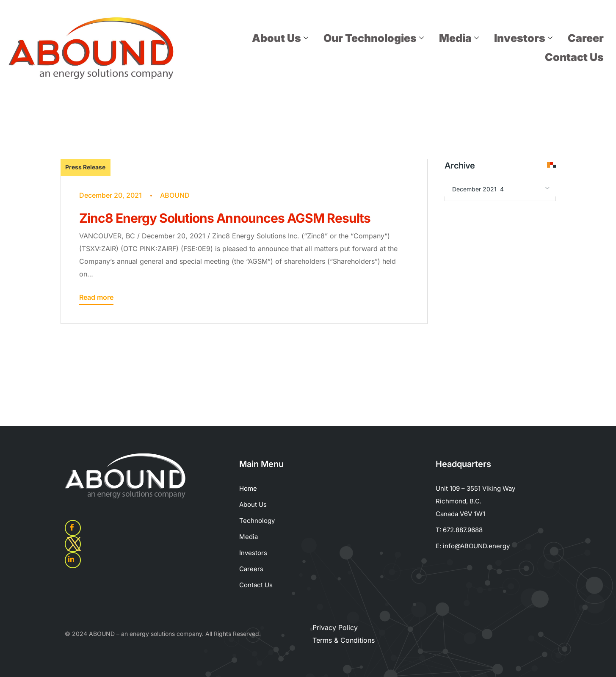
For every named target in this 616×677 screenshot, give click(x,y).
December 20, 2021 (110, 195)
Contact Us (574, 57)
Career (586, 38)
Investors (523, 38)
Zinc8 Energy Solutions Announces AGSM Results (225, 218)
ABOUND (175, 195)
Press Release (85, 167)
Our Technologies (374, 38)
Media (459, 38)
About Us (280, 38)
